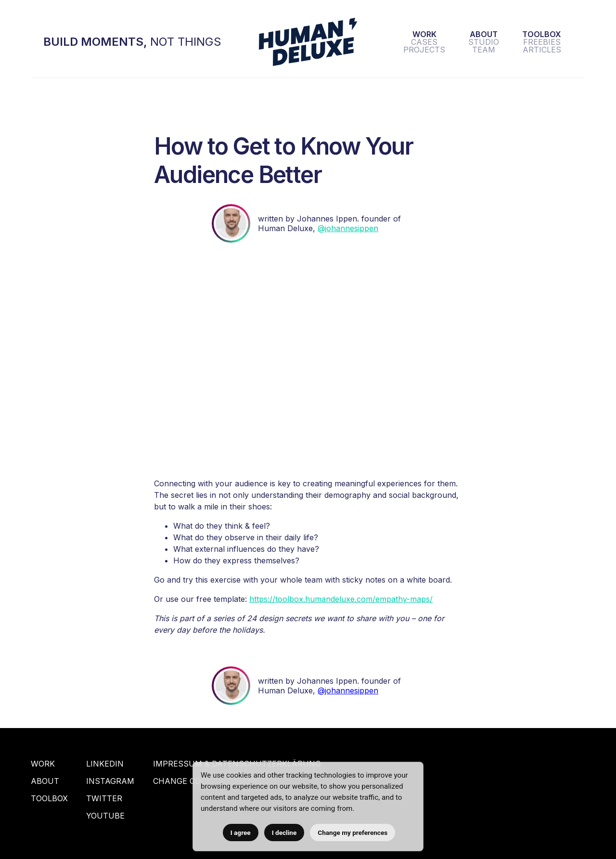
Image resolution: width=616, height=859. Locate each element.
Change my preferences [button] (353, 833)
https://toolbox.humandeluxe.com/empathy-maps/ (341, 599)
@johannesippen (348, 228)
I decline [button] (284, 833)
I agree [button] (241, 833)
